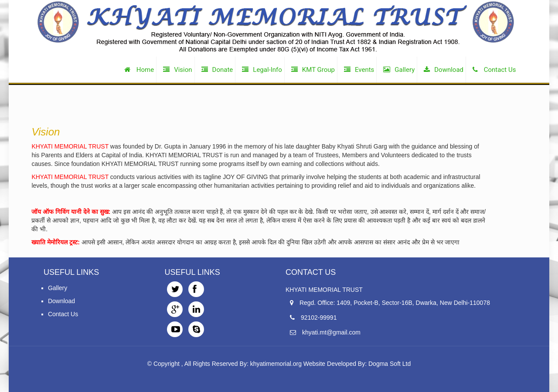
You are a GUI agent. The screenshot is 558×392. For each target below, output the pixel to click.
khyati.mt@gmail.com (331, 332)
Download (61, 301)
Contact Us (63, 314)
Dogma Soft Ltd (390, 364)
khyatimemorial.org (276, 364)
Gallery (58, 288)
